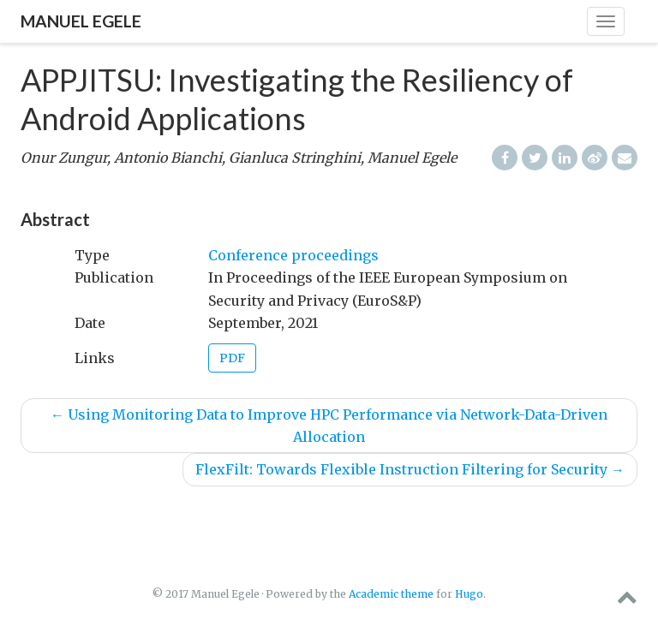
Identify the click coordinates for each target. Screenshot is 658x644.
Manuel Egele (81, 21)
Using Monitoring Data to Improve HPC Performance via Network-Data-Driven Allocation (329, 426)
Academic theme (391, 594)
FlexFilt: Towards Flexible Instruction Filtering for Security (410, 469)
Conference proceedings (293, 255)
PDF (232, 358)
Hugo (469, 594)
